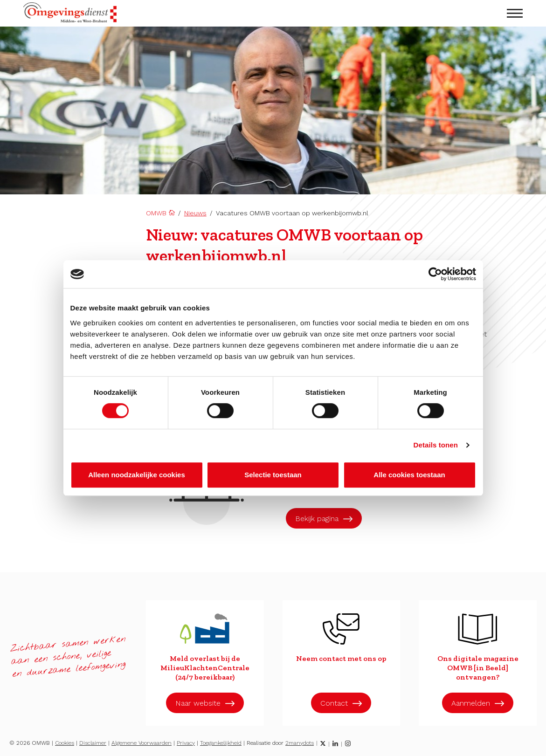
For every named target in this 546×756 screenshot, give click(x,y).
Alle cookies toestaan (409, 475)
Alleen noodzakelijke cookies (137, 475)
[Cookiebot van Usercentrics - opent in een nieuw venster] (435, 274)
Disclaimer (93, 743)
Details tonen (436, 445)
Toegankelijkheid (221, 743)
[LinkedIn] (335, 743)
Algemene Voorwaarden (142, 743)
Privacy (186, 743)
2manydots (300, 743)
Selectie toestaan (273, 475)
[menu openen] (515, 13)
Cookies (65, 743)
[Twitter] (323, 743)
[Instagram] (348, 743)
